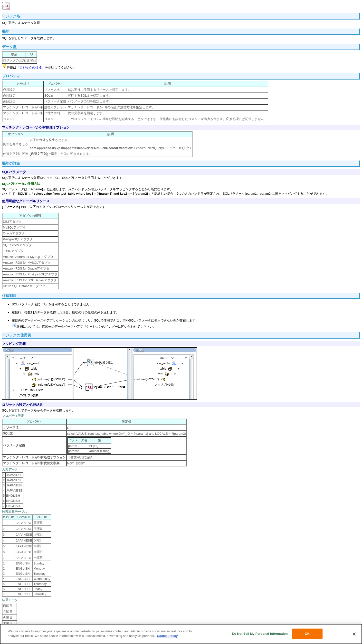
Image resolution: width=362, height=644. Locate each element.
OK (307, 634)
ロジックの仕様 (31, 67)
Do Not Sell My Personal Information (260, 634)
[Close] (354, 634)
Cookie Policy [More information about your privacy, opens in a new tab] (167, 636)
